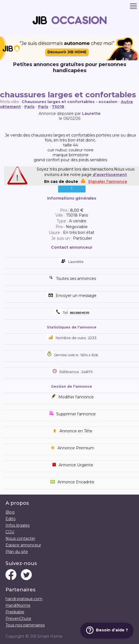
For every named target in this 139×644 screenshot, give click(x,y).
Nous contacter (20, 538)
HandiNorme (18, 605)
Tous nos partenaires (25, 625)
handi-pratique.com (24, 599)
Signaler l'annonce (108, 181)
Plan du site (17, 552)
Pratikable (15, 612)
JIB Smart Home (46, 636)
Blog (10, 512)
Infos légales (18, 525)
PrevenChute (18, 619)
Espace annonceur (23, 545)
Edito (11, 519)
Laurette (91, 114)
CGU (10, 532)
